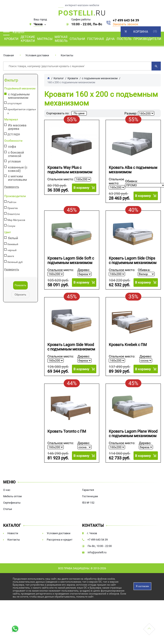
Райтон (12, 202)
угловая (14, 162)
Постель (124, 39)
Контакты (67, 55)
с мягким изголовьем (17, 178)
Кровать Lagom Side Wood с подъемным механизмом (71, 347)
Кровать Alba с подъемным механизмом (133, 170)
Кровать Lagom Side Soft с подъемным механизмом (71, 260)
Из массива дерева (17, 127)
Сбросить (20, 295)
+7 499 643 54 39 (126, 20)
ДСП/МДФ (14, 134)
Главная (9, 55)
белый (13, 238)
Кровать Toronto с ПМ (67, 431)
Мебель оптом (12, 496)
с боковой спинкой (16, 154)
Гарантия (88, 490)
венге (11, 256)
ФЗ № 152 (88, 503)
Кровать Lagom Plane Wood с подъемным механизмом (133, 434)
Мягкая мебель (61, 39)
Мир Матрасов (16, 220)
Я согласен (142, 586)
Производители (147, 39)
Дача (110, 39)
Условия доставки (37, 55)
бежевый (13, 244)
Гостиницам (90, 496)
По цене (79, 113)
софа (12, 147)
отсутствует (15, 103)
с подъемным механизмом (19, 96)
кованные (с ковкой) (18, 169)
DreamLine (14, 214)
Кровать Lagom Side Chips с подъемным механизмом (133, 260)
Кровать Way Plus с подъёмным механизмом (70, 170)
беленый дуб (15, 262)
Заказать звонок (125, 24)
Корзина (141, 32)
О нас (7, 490)
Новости (13, 533)
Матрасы (45, 39)
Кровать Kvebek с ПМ (128, 345)
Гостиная (96, 39)
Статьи (8, 509)
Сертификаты (12, 503)
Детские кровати (28, 39)
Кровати (11, 39)
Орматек (13, 208)
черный (12, 250)
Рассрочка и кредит (60, 540)
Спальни (77, 39)
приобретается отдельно (22, 111)
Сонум (11, 226)
